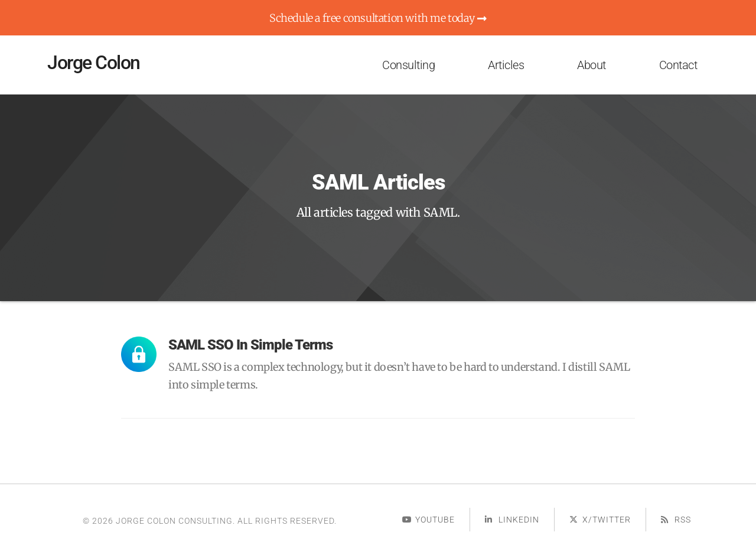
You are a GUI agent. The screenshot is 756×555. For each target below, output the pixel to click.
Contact (678, 65)
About (592, 65)
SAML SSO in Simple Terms (250, 345)
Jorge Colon (94, 63)
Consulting (408, 65)
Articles (506, 65)
